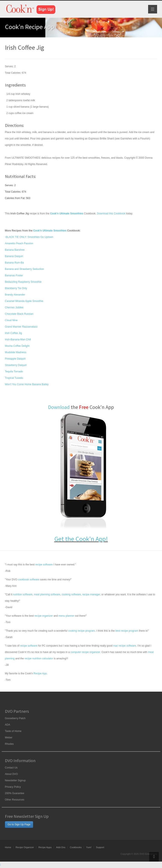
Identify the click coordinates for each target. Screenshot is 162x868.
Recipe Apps (45, 847)
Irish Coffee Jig (13, 333)
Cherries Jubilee (14, 307)
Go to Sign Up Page (19, 824)
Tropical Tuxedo (14, 378)
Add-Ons (61, 847)
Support (100, 847)
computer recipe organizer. (85, 652)
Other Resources (15, 800)
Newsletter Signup (15, 780)
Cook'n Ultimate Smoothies (50, 231)
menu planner (66, 616)
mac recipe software (124, 646)
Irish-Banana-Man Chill (18, 340)
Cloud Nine (11, 320)
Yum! (89, 847)
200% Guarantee (15, 793)
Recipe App (40, 673)
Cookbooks (76, 847)
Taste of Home (13, 731)
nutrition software (23, 594)
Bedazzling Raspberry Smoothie (23, 282)
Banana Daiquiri (14, 256)
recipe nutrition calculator (39, 659)
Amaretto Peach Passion (19, 243)
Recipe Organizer (25, 847)
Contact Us (11, 768)
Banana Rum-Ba (14, 263)
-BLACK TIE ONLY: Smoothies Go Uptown (29, 237)
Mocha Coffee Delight (17, 346)
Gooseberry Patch (15, 718)
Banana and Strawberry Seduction (24, 269)
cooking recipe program (81, 631)
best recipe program (127, 631)
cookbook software (29, 580)
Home (8, 847)
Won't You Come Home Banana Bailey (27, 384)
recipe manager (91, 594)
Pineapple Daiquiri (15, 359)
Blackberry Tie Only (16, 288)
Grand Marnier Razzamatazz (21, 327)
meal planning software (47, 594)
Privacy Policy (13, 787)
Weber (9, 738)
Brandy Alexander (15, 295)
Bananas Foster (14, 275)
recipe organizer (44, 616)
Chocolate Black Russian (19, 314)
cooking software (71, 594)
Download (59, 407)
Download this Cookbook (111, 214)
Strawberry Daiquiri (16, 365)
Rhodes (9, 744)
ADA (8, 725)
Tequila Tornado (14, 372)
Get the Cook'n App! (81, 539)
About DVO (11, 774)
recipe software (44, 565)
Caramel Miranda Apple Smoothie (24, 301)
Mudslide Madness (16, 352)
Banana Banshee (15, 250)
